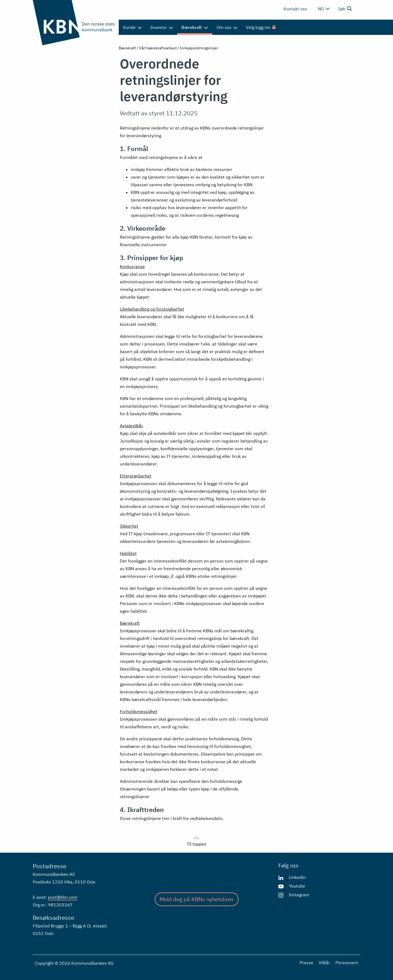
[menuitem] (261, 27)
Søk (345, 8)
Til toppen (196, 841)
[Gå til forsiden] (74, 23)
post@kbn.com (63, 897)
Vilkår (324, 963)
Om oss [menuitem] (227, 27)
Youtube (297, 886)
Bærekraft (127, 48)
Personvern (347, 963)
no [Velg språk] (324, 9)
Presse (306, 963)
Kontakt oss (295, 9)
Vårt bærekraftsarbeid (158, 48)
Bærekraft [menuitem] (195, 27)
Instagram (299, 895)
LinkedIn (297, 877)
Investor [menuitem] (162, 27)
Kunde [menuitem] (132, 27)
